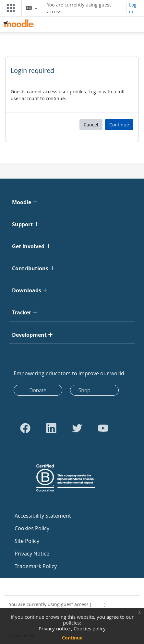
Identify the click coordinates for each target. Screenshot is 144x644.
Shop (84, 390)
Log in (133, 8)
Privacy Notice (32, 554)
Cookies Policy (32, 528)
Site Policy (27, 541)
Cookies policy (90, 628)
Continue (72, 638)
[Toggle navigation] (9, 8)
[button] (32, 8)
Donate (38, 390)
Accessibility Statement (43, 516)
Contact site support (35, 587)
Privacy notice (55, 628)
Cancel (91, 125)
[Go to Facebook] (25, 428)
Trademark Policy (36, 566)
